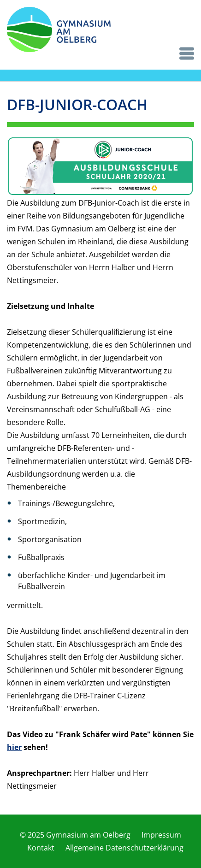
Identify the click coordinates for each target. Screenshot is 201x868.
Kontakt (41, 848)
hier (14, 747)
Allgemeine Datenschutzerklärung (124, 848)
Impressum (161, 835)
